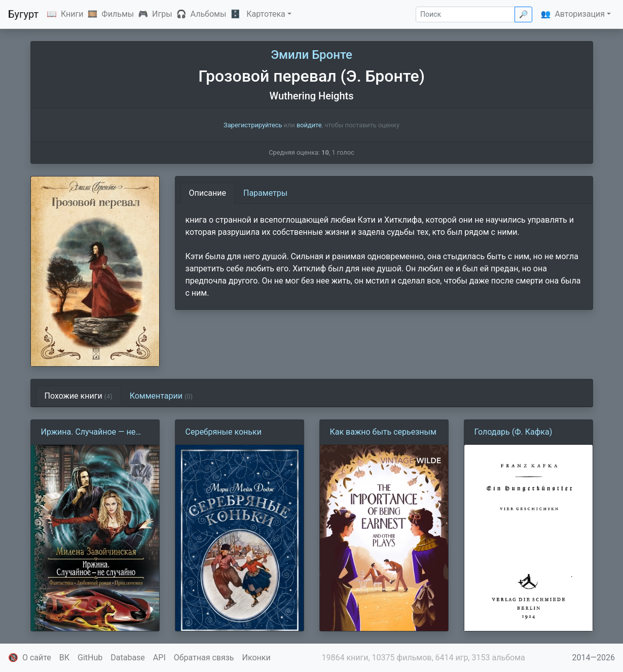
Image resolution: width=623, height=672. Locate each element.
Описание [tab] (208, 193)
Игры (162, 14)
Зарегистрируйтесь (253, 125)
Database (128, 658)
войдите (309, 125)
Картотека (266, 14)
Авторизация (580, 14)
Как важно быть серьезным (383, 432)
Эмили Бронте (311, 55)
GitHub (90, 658)
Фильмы (118, 14)
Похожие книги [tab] (79, 396)
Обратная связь (204, 658)
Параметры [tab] (265, 193)
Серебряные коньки (224, 432)
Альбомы (209, 14)
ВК (64, 658)
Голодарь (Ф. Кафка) (514, 432)
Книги (72, 14)
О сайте (37, 658)
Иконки (256, 658)
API (159, 658)
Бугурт (23, 14)
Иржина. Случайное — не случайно (88, 433)
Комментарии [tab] (161, 396)
